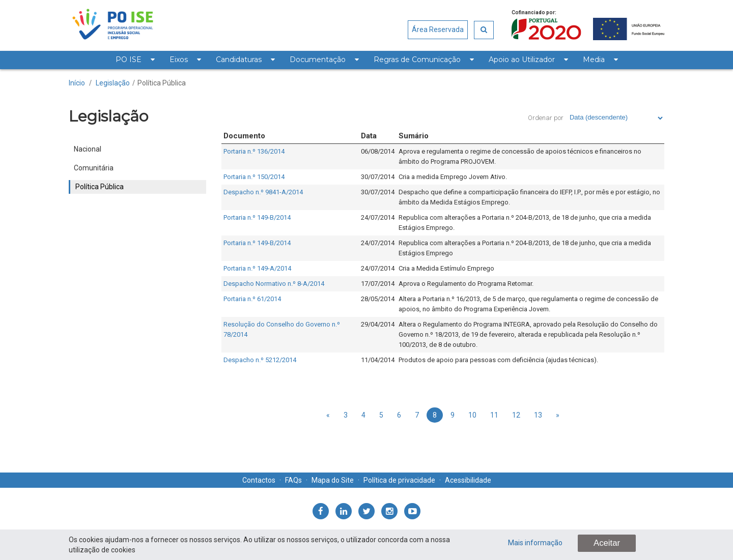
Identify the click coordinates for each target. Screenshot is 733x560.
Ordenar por (546, 118)
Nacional (88, 149)
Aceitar (607, 543)
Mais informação (535, 543)
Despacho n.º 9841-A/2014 (263, 192)
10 (472, 415)
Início (77, 83)
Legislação (113, 83)
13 (538, 415)
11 (494, 415)
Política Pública (162, 83)
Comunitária (94, 168)
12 (516, 415)
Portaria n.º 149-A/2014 (257, 268)
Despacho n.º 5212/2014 (260, 360)
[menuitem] (135, 60)
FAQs (293, 480)
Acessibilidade (468, 480)
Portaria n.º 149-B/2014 (257, 217)
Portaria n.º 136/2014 (254, 151)
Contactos (259, 480)
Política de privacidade (399, 480)
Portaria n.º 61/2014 (252, 299)
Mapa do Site (333, 480)
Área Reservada (438, 30)
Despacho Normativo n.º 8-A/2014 (274, 284)
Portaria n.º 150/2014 (254, 177)
